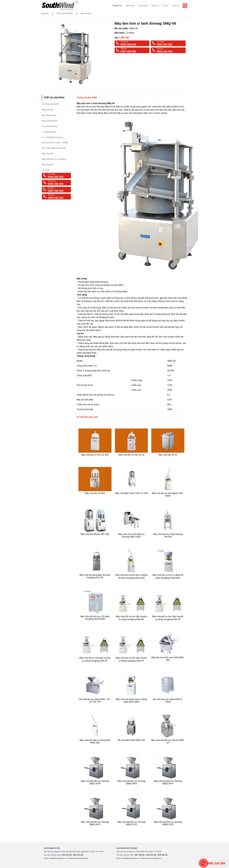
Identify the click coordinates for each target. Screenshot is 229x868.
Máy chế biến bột (50, 121)
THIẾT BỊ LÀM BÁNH (64, 13)
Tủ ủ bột (46, 170)
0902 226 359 (165, 51)
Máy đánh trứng (49, 115)
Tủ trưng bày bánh (50, 104)
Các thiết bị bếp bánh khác (54, 148)
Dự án (166, 6)
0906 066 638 (128, 44)
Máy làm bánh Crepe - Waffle (55, 142)
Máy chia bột (86, 13)
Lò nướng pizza (49, 132)
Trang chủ (117, 6)
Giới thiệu (130, 6)
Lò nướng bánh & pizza (52, 137)
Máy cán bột (47, 154)
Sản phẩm (143, 6)
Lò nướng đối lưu (50, 126)
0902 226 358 (165, 44)
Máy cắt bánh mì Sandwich (54, 159)
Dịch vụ (155, 6)
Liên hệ (176, 6)
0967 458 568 (128, 51)
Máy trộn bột (48, 110)
